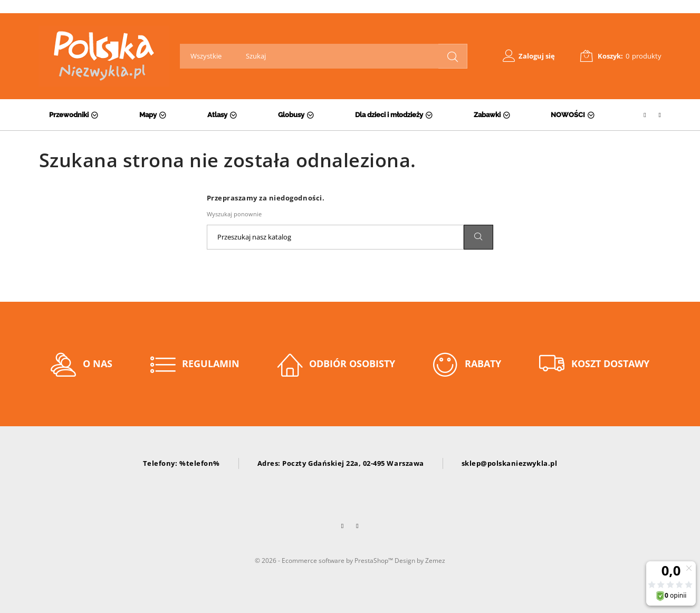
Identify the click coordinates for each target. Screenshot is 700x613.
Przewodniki (69, 115)
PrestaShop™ (375, 561)
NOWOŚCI (568, 115)
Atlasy (217, 115)
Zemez (435, 561)
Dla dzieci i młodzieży (389, 115)
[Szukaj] (335, 237)
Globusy (291, 115)
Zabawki (487, 115)
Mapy (148, 115)
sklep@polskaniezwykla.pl (509, 463)
